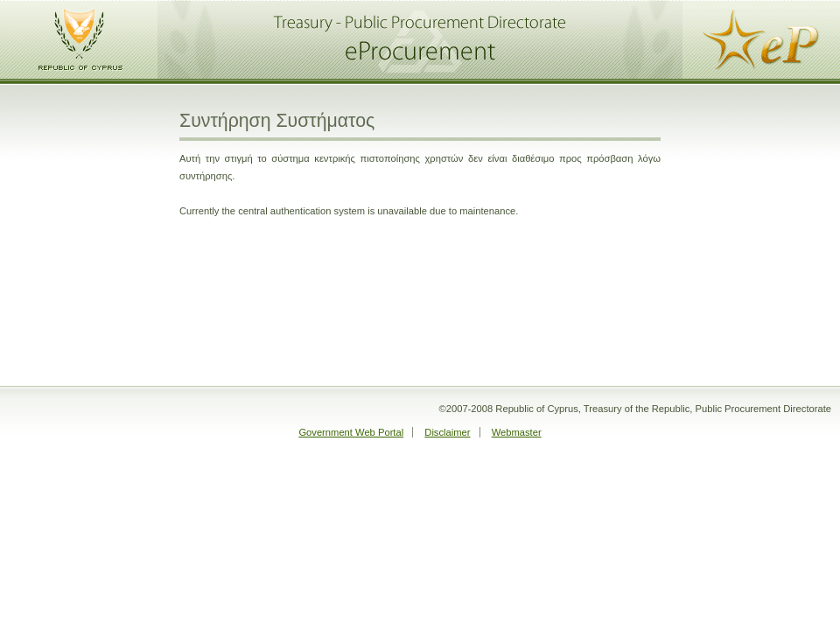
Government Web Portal (351, 432)
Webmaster (517, 432)
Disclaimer (447, 432)
